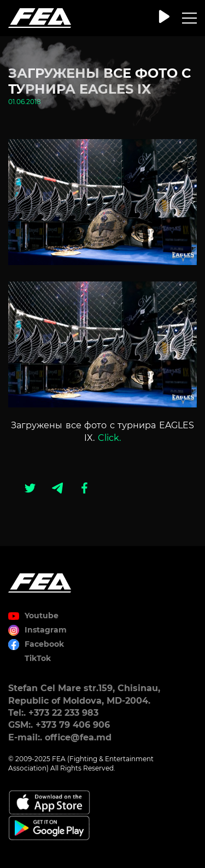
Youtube (42, 616)
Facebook (44, 644)
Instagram (46, 630)
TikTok (38, 658)
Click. (109, 438)
